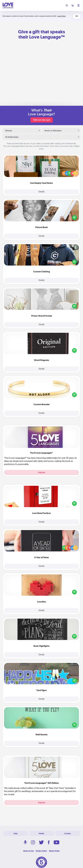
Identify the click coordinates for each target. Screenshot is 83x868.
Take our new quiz (42, 120)
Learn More (61, 16)
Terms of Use (28, 851)
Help (16, 833)
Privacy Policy (41, 851)
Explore (42, 472)
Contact (67, 833)
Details (42, 192)
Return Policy (54, 851)
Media (41, 833)
